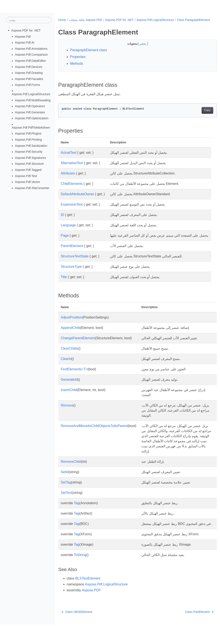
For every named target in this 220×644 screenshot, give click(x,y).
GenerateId (69, 389)
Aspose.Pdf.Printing (28, 140)
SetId (65, 487)
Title (64, 286)
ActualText (69, 157)
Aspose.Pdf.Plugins (28, 133)
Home (62, 20)
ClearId (66, 368)
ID (63, 219)
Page (65, 240)
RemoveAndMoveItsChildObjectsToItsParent (94, 435)
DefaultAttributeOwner (77, 198)
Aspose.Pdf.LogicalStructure (31, 94)
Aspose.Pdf (23, 36)
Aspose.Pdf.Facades (29, 79)
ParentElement (72, 255)
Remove (67, 415)
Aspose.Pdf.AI (25, 43)
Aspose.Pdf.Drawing (29, 73)
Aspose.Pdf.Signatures (31, 158)
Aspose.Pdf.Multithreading (33, 100)
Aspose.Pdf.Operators (30, 106)
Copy (196, 115)
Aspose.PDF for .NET (26, 30)
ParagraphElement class (89, 54)
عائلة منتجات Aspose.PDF (86, 20)
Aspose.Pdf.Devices (29, 67)
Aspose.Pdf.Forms (28, 85)
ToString (80, 575)
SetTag (66, 497)
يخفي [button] (138, 48)
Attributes (68, 178)
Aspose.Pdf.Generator (30, 112)
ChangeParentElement (78, 348)
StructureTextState (75, 266)
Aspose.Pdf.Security (29, 152)
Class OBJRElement (77, 632)
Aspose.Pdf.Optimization (32, 118)
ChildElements (72, 188)
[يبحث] (29, 20)
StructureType (71, 276)
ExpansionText (72, 209)
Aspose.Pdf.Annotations (31, 49)
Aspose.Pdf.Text (26, 176)
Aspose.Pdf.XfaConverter (32, 188)
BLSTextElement (88, 598)
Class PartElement (188, 632)
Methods (77, 68)
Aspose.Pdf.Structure (29, 164)
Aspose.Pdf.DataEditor (31, 61)
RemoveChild (71, 476)
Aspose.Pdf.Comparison (31, 55)
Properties (78, 61)
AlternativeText (72, 167)
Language (68, 230)
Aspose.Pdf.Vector (28, 182)
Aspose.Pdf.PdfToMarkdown (31, 128)
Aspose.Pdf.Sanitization (31, 146)
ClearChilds (70, 358)
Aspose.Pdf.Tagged (28, 170)
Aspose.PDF (91, 610)
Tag (77, 518)
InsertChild (69, 399)
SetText (66, 507)
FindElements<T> (74, 379)
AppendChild (71, 337)
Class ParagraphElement (78, 24)
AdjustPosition (72, 327)
